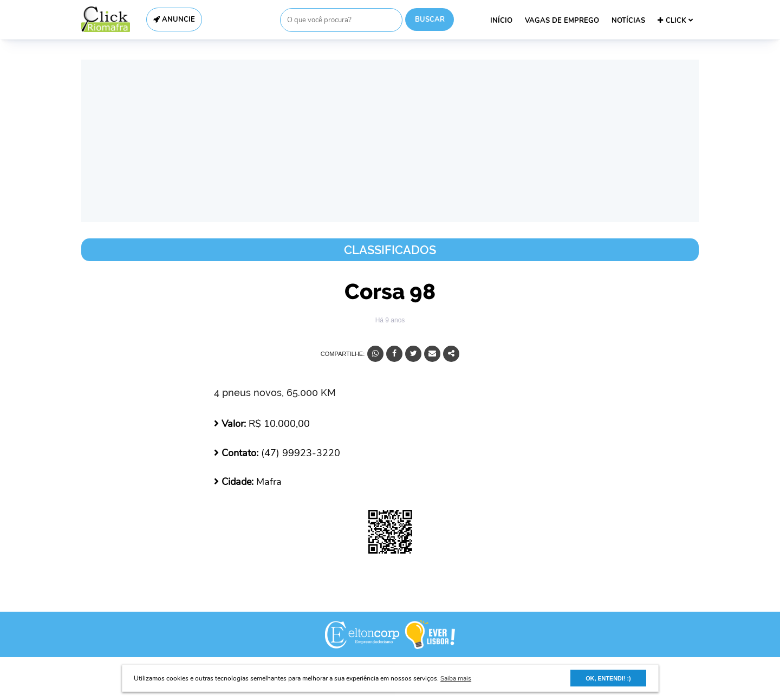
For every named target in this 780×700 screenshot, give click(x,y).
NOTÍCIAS (628, 21)
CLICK (675, 21)
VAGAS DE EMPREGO (562, 21)
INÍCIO (501, 21)
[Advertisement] (390, 141)
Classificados (390, 250)
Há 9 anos (390, 320)
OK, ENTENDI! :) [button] (608, 678)
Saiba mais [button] (456, 678)
